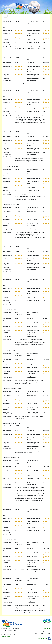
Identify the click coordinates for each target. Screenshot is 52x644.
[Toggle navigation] (6, 16)
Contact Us (48, 625)
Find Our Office (47, 627)
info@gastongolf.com (6, 636)
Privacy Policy (48, 628)
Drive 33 (13, 638)
